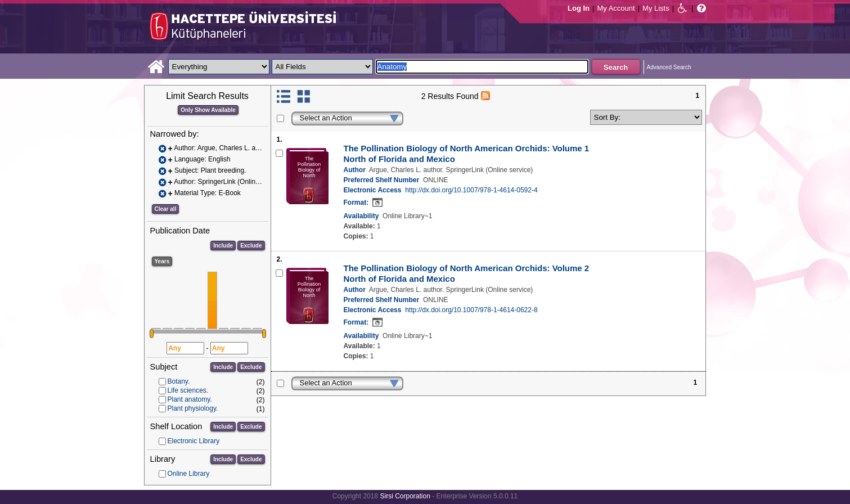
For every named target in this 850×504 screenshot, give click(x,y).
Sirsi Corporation (405, 496)
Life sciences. (188, 390)
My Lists (656, 8)
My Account (616, 8)
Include (223, 246)
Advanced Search (669, 67)
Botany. (179, 381)
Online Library (189, 474)
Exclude (251, 246)
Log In (579, 8)
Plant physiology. (193, 408)
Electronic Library (194, 441)
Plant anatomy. (190, 399)
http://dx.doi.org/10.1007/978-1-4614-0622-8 (471, 310)
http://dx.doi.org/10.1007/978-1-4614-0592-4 (471, 190)
